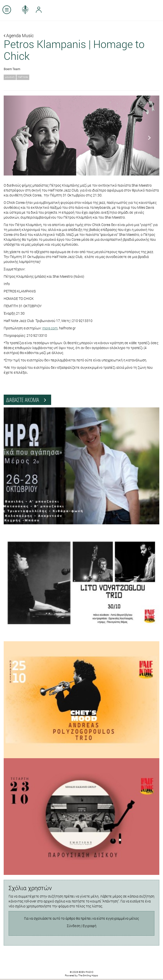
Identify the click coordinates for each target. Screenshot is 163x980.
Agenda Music (19, 35)
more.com (50, 328)
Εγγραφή (89, 926)
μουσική (10, 77)
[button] (15, 136)
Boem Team (12, 69)
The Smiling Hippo (88, 975)
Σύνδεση (74, 926)
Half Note (23, 77)
